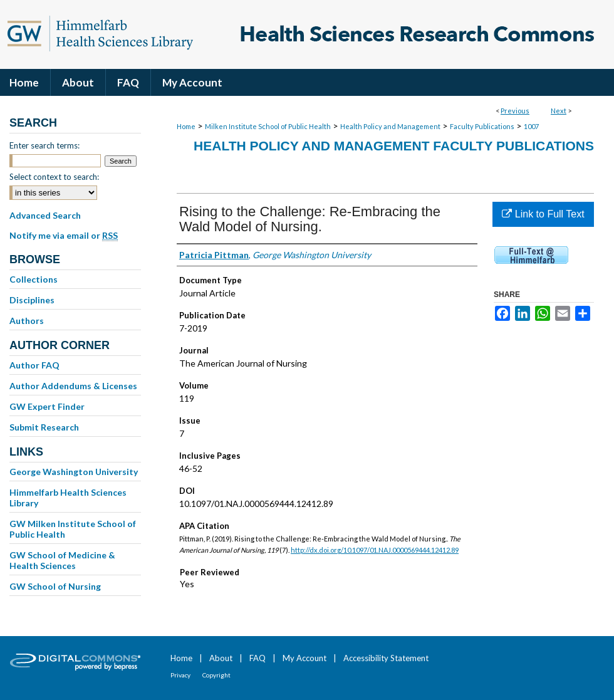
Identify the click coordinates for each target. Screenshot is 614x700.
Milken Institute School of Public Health (268, 126)
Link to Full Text (543, 214)
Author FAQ (34, 365)
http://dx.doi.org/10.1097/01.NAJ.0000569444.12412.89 (375, 550)
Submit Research (44, 427)
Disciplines (32, 300)
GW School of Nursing (55, 586)
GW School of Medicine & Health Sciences (62, 560)
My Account (304, 658)
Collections (34, 279)
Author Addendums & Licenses (73, 386)
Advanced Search (45, 215)
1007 (531, 126)
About (221, 658)
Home (186, 126)
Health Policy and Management (390, 126)
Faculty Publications (482, 126)
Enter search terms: (44, 145)
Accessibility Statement (386, 658)
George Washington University (74, 472)
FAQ (258, 658)
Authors (27, 321)
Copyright (216, 675)
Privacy (180, 675)
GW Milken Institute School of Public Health (73, 529)
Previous (515, 111)
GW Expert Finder (47, 406)
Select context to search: (54, 177)
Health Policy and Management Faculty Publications (394, 146)
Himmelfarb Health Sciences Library (68, 498)
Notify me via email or (64, 236)
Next (559, 111)
